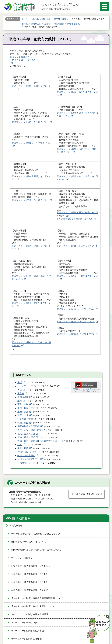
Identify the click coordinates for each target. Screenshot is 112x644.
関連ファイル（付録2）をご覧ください (76, 322)
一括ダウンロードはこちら (23, 60)
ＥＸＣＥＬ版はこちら (21, 57)
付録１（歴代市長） (27, 452)
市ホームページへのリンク (24, 622)
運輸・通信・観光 (26, 437)
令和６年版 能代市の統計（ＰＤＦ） (30, 582)
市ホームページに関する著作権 (26, 639)
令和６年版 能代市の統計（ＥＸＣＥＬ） (32, 590)
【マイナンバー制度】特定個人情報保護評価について (37, 598)
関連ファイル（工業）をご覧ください (30, 200)
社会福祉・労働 (25, 419)
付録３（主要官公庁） (28, 459)
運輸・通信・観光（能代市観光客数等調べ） (39, 441)
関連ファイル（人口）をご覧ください (30, 122)
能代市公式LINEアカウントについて (29, 542)
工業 (20, 401)
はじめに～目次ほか (27, 386)
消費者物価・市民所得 (28, 426)
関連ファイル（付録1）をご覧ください (76, 309)
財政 (20, 445)
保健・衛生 (23, 423)
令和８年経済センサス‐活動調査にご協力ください (35, 534)
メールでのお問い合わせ (85, 494)
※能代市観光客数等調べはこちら (77, 219)
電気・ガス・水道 (26, 434)
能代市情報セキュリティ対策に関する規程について (36, 550)
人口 (20, 390)
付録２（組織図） (26, 456)
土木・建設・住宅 (26, 408)
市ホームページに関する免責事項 (27, 631)
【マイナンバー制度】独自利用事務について (33, 606)
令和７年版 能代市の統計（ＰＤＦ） (30, 574)
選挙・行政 (23, 448)
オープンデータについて (23, 558)
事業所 (21, 394)
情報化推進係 (21, 518)
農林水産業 (23, 397)
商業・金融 (23, 404)
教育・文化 (23, 415)
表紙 (20, 383)
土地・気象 (23, 412)
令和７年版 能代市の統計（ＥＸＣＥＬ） (32, 566)
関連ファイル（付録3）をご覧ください (76, 334)
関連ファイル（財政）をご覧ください (75, 246)
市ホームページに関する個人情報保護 (30, 614)
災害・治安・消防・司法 (30, 430)
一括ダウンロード (26, 463)
